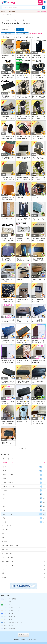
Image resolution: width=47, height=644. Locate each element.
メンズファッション (7, 20)
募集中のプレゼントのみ (33, 37)
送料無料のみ (18, 37)
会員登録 (44, 12)
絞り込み (20, 29)
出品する (40, 3)
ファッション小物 (20, 20)
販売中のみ (6, 37)
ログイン (39, 12)
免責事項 (23, 639)
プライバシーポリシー (32, 639)
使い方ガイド (23, 635)
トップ (2, 15)
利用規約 (17, 639)
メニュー (45, 3)
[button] (23, 467)
